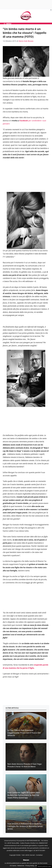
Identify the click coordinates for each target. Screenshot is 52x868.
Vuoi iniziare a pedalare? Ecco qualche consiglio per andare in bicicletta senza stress (25, 826)
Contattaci (39, 855)
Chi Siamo (13, 866)
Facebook (24, 121)
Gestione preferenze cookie (44, 866)
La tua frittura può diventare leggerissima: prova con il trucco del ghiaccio (24, 733)
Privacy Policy (30, 866)
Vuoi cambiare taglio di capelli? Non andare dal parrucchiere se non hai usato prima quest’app (24, 795)
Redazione (21, 866)
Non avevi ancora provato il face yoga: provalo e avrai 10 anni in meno (25, 765)
